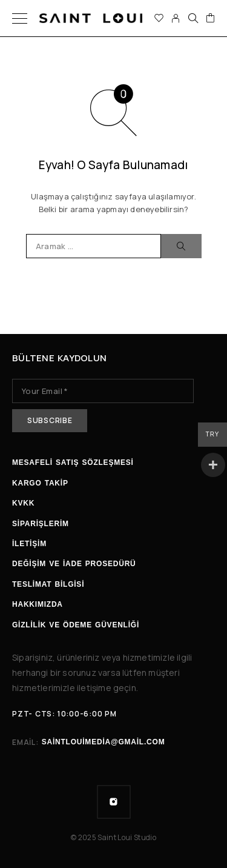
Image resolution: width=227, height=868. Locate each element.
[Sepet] (210, 18)
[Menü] (20, 18)
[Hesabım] (176, 18)
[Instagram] (113, 802)
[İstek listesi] (159, 18)
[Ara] (193, 18)
